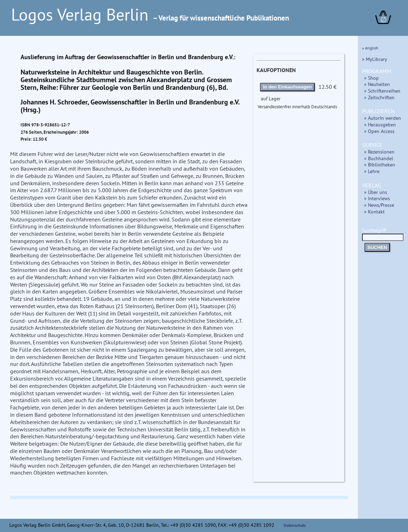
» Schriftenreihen (382, 91)
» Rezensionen (379, 152)
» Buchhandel (379, 158)
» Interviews (377, 198)
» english (370, 48)
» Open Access (379, 131)
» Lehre (372, 171)
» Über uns (376, 192)
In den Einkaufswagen (288, 87)
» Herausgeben (380, 124)
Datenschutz (295, 525)
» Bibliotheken (380, 165)
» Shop (371, 78)
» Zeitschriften (379, 97)
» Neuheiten (377, 84)
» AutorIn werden (383, 118)
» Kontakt (374, 212)
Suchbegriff (383, 233)
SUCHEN (377, 247)
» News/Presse (379, 205)
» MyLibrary (375, 59)
